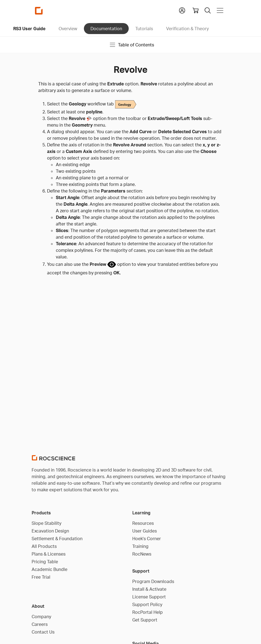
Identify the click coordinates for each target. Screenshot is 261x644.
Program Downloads (153, 581)
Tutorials (144, 29)
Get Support (145, 620)
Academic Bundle (50, 569)
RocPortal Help (148, 612)
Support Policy (147, 604)
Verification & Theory (187, 29)
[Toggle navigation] (220, 10)
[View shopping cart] (196, 10)
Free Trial (41, 577)
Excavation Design (50, 531)
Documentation (106, 29)
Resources (143, 523)
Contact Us (43, 632)
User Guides (145, 531)
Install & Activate (149, 589)
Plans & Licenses (49, 554)
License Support (149, 597)
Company (41, 617)
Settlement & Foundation (57, 539)
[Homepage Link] (39, 11)
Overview (68, 29)
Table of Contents (132, 45)
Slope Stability (46, 523)
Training (140, 546)
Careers (40, 624)
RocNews (142, 554)
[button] (182, 10)
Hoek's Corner (147, 539)
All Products (44, 546)
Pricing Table (45, 562)
